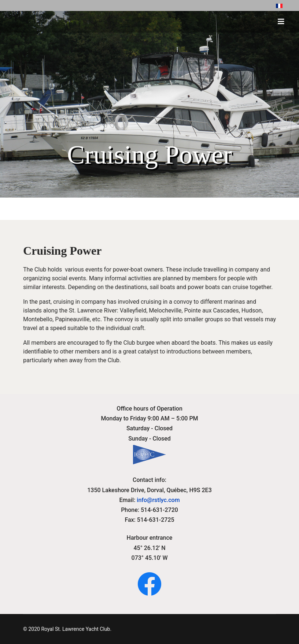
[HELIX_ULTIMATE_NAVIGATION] (281, 22)
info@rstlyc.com (158, 500)
